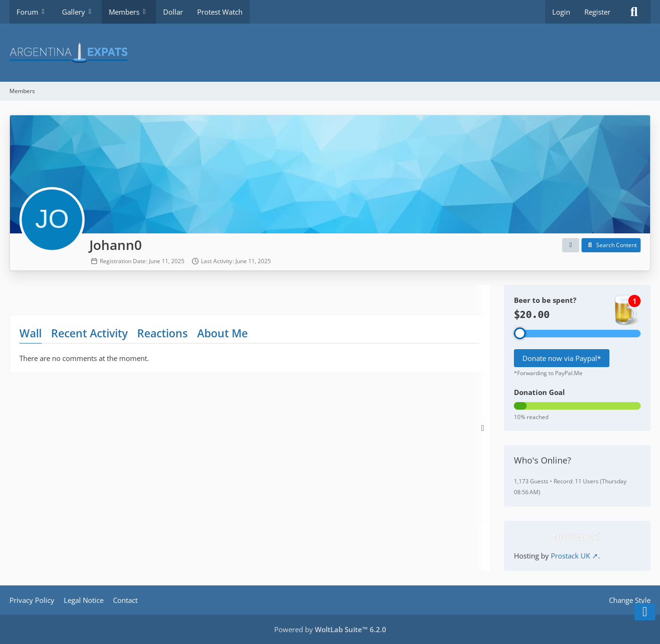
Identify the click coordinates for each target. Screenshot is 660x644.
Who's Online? (543, 460)
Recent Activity (89, 333)
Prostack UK (570, 556)
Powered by (330, 629)
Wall (30, 333)
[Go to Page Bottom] (645, 612)
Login (561, 12)
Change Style (630, 600)
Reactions (162, 333)
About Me (222, 333)
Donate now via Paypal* (562, 358)
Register (597, 12)
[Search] (634, 12)
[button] (571, 245)
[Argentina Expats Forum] (330, 53)
